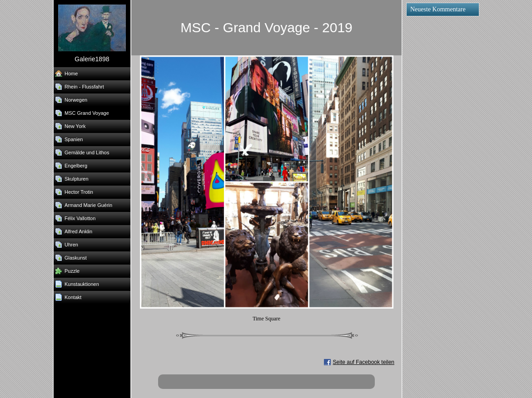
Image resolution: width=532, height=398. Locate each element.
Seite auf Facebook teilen (364, 362)
